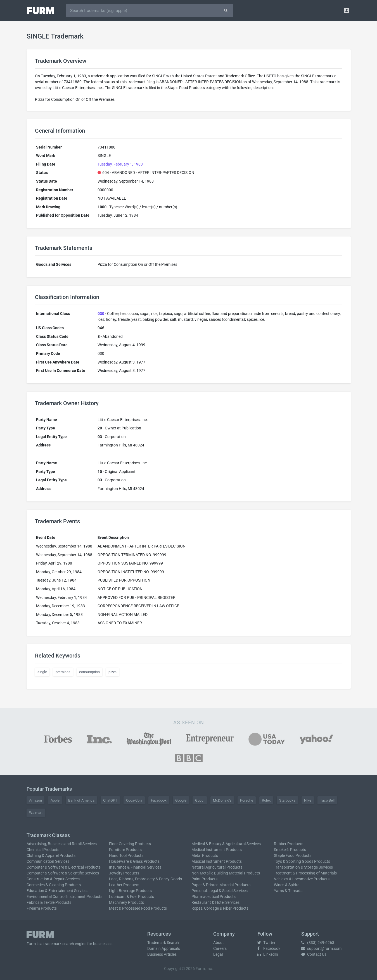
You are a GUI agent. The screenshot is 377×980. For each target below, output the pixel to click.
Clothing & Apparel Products (51, 855)
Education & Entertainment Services (57, 891)
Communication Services (48, 861)
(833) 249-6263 (318, 943)
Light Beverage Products (130, 891)
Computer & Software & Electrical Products (64, 867)
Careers (220, 948)
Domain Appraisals (164, 948)
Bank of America (81, 800)
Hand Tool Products (126, 855)
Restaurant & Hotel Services (215, 902)
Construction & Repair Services (53, 879)
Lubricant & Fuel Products (131, 897)
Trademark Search (163, 943)
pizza (112, 672)
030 (101, 314)
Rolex (266, 800)
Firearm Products (42, 908)
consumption (89, 672)
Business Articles (162, 954)
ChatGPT (110, 800)
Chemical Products (43, 850)
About (219, 943)
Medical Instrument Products (217, 850)
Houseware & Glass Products (134, 861)
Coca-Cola (134, 800)
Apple (55, 800)
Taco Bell (327, 800)
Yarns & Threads (288, 891)
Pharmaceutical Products (214, 897)
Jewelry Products (124, 873)
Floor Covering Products (130, 844)
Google (181, 800)
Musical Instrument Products (217, 861)
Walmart (36, 813)
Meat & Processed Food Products (138, 908)
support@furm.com (321, 948)
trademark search (59, 944)
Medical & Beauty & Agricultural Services (226, 844)
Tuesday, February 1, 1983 (120, 164)
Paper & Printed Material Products (221, 885)
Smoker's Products (290, 850)
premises (63, 672)
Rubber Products (289, 844)
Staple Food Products (293, 855)
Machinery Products (126, 902)
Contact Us (314, 954)
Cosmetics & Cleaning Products (54, 885)
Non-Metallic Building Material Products (226, 873)
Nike (308, 800)
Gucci (200, 800)
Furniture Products (125, 850)
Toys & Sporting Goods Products (302, 861)
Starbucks (287, 800)
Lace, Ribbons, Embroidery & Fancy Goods (145, 879)
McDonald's (222, 800)
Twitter (266, 943)
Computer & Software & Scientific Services (63, 873)
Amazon (35, 800)
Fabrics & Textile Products (49, 902)
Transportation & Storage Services (303, 867)
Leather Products (124, 885)
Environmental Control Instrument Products (64, 897)
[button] (347, 10)
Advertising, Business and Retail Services (62, 844)
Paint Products (204, 879)
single (42, 672)
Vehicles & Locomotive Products (302, 879)
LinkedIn (268, 954)
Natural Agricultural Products (217, 867)
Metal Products (205, 855)
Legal (218, 954)
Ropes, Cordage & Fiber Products (220, 908)
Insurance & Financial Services (135, 867)
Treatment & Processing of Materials (305, 873)
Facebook (159, 800)
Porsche (247, 800)
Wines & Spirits (287, 885)
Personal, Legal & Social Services (220, 891)
